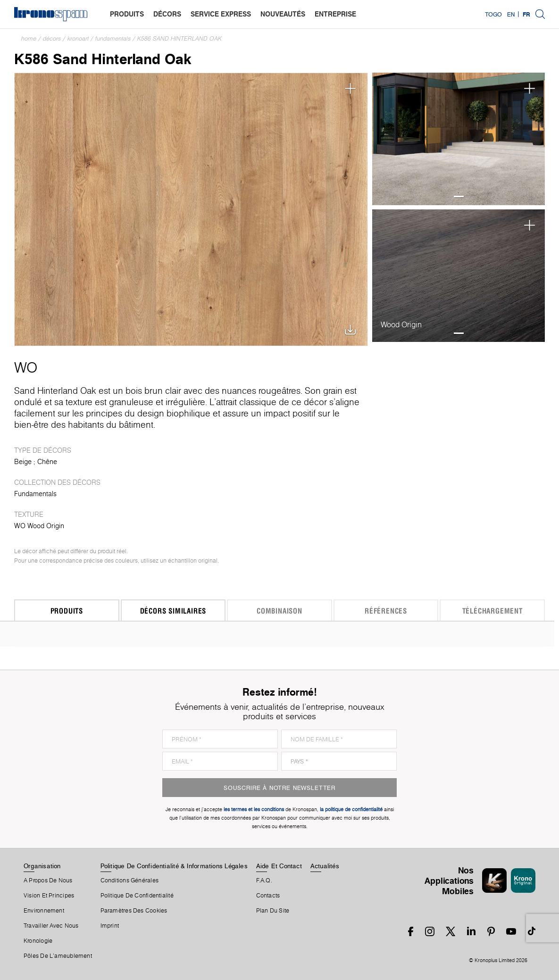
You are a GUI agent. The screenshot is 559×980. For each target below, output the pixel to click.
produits (127, 14)
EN (511, 14)
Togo (493, 14)
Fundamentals (113, 38)
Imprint (110, 926)
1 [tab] (459, 196)
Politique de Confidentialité (137, 896)
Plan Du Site (273, 911)
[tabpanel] (459, 139)
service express (221, 14)
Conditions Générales (129, 880)
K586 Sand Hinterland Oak (179, 38)
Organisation (42, 866)
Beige (23, 462)
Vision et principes (49, 896)
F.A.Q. (264, 880)
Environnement (44, 911)
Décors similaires (173, 610)
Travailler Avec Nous (51, 926)
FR (526, 14)
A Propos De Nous (48, 880)
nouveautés (283, 14)
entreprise (335, 14)
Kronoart (78, 38)
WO (26, 367)
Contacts (268, 896)
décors (167, 14)
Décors (52, 38)
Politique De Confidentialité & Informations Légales (174, 866)
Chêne (47, 462)
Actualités (325, 866)
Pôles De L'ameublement (58, 956)
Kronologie (38, 941)
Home (29, 38)
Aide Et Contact (279, 866)
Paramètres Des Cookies (134, 911)
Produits (67, 610)
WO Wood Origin (39, 526)
